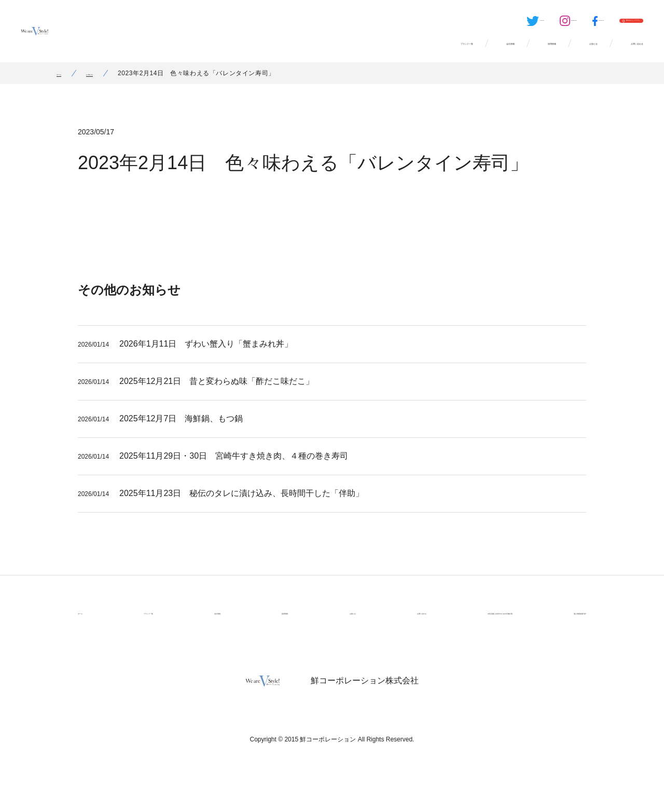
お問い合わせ (615, 52)
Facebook (519, 24)
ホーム (66, 86)
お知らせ (535, 52)
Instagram (468, 24)
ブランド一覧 (314, 52)
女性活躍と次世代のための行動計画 (450, 625)
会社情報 (394, 52)
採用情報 (465, 52)
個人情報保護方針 (557, 625)
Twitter (416, 24)
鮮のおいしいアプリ (602, 24)
